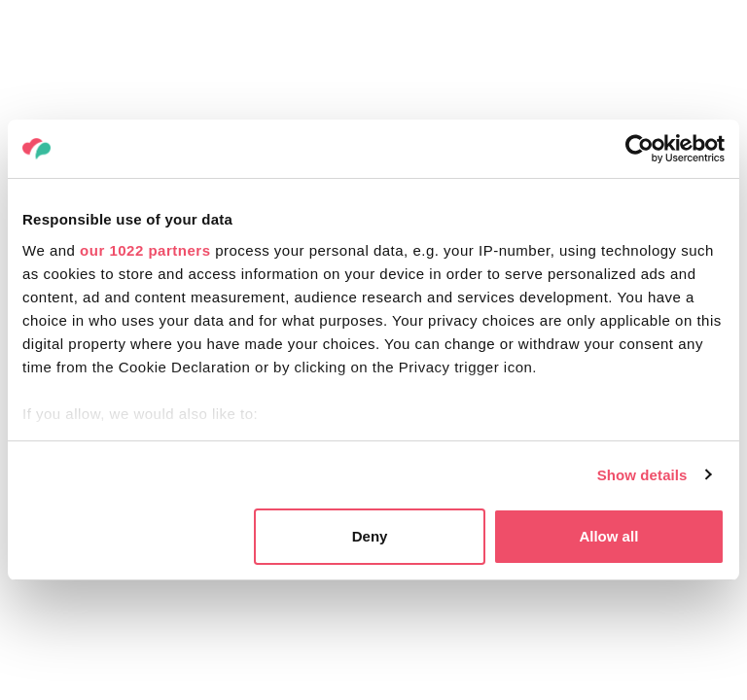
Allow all (608, 536)
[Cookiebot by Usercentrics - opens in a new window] (640, 149)
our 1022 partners (145, 250)
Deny (370, 536)
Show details (642, 475)
